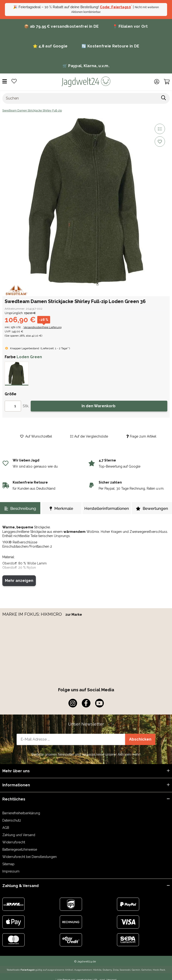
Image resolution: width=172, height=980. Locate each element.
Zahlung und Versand (19, 835)
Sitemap (8, 864)
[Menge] (13, 406)
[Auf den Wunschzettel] (160, 142)
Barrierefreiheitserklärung (21, 813)
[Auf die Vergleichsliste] (160, 129)
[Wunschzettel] (14, 82)
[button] (157, 82)
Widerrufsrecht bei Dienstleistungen (30, 857)
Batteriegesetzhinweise (20, 849)
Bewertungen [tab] (152, 508)
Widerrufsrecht (14, 842)
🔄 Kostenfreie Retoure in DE (110, 46)
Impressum (11, 871)
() (55, 348)
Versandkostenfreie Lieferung (43, 327)
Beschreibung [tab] (20, 508)
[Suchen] (80, 98)
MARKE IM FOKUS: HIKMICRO (33, 614)
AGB (6, 828)
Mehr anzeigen (19, 581)
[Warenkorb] (167, 82)
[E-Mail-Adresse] (71, 739)
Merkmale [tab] (61, 508)
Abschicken (140, 739)
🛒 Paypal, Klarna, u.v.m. (86, 66)
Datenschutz (12, 820)
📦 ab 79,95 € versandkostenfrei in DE (61, 26)
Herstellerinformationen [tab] (107, 508)
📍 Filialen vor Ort (130, 26)
